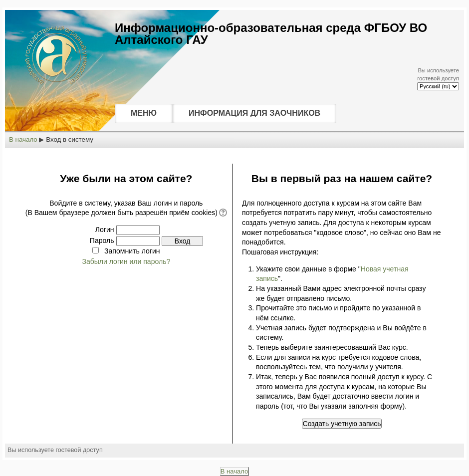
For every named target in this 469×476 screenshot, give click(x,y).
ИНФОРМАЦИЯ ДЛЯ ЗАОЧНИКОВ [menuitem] (254, 113)
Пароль (102, 240)
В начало (23, 139)
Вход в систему (70, 139)
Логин (105, 230)
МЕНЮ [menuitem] (144, 113)
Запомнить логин (132, 251)
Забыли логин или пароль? (126, 261)
